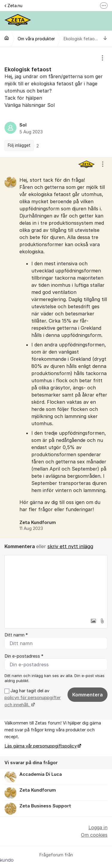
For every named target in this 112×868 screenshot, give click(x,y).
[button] (93, 621)
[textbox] (56, 585)
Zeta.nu (13, 6)
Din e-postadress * (24, 656)
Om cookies (94, 835)
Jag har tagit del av (33, 698)
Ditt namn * (16, 635)
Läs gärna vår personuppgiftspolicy (41, 746)
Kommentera (88, 695)
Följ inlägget (19, 145)
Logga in (98, 827)
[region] (56, 102)
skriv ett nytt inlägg (70, 546)
